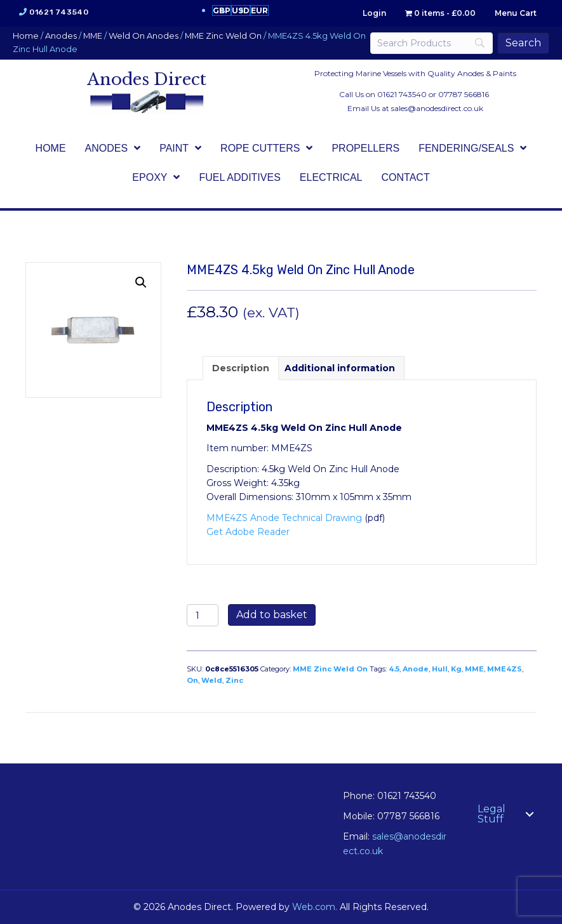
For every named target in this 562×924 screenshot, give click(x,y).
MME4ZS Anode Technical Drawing (284, 518)
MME (93, 36)
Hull (440, 669)
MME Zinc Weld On (223, 36)
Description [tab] (241, 368)
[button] (141, 282)
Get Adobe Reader (248, 532)
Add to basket (272, 615)
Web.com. (315, 907)
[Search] (432, 43)
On (192, 680)
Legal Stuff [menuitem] (492, 814)
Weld (212, 680)
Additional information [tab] (340, 368)
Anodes (61, 36)
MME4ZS (505, 669)
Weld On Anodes (144, 36)
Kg (456, 669)
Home (26, 36)
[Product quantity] (203, 615)
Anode (416, 669)
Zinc (234, 680)
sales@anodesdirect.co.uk (437, 108)
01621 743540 (59, 12)
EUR (259, 10)
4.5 (394, 669)
